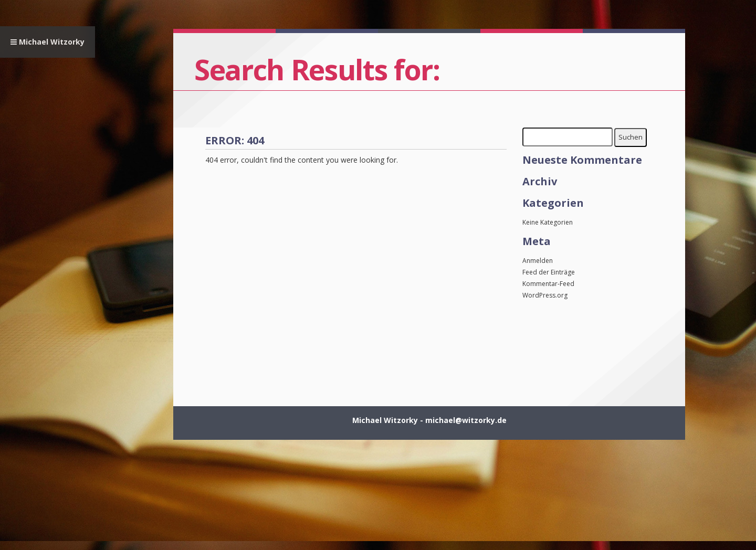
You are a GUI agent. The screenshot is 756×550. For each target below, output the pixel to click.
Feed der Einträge (549, 272)
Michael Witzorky (48, 42)
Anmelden (538, 261)
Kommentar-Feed (548, 284)
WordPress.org (545, 295)
